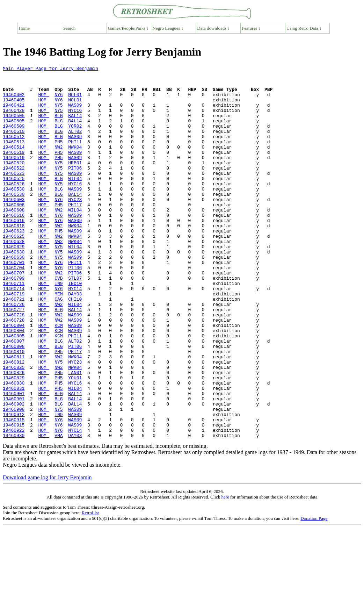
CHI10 (75, 346)
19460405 (14, 107)
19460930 (14, 510)
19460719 (14, 340)
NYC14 (75, 334)
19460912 (14, 485)
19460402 (14, 101)
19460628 (14, 277)
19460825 (14, 428)
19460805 (14, 390)
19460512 (14, 151)
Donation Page (314, 593)
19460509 (14, 138)
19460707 (14, 315)
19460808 (14, 403)
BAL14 (75, 126)
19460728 (14, 365)
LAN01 (75, 434)
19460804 (14, 378)
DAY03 (75, 340)
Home (24, 28)
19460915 (14, 491)
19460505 (14, 126)
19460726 (14, 352)
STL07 (75, 321)
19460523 (14, 195)
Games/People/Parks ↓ (128, 28)
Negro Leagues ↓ (168, 28)
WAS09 (75, 113)
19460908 (14, 478)
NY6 (59, 101)
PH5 (59, 157)
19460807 (14, 396)
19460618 (14, 258)
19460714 (14, 334)
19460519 (14, 170)
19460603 (14, 227)
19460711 (14, 327)
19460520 (14, 182)
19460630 (14, 289)
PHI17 (75, 233)
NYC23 (75, 227)
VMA (59, 510)
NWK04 (75, 164)
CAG (59, 346)
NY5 (59, 113)
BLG (59, 126)
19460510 (14, 145)
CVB (59, 321)
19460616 (14, 245)
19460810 (14, 409)
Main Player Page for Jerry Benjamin (50, 69)
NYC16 (75, 120)
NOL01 (75, 101)
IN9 (59, 327)
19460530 (14, 214)
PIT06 (75, 189)
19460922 (14, 503)
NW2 (59, 164)
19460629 (14, 283)
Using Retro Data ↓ (304, 28)
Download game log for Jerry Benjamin (47, 552)
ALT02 (75, 145)
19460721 (14, 346)
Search (69, 28)
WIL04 (75, 201)
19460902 (14, 472)
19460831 (14, 453)
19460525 (14, 201)
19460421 (14, 113)
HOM (43, 101)
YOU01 (75, 440)
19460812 (14, 422)
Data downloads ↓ (213, 28)
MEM (59, 340)
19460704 (14, 308)
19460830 (14, 447)
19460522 (14, 189)
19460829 (14, 440)
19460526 (14, 208)
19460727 (14, 359)
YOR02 (75, 138)
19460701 (14, 302)
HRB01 (75, 182)
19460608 (14, 239)
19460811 (14, 415)
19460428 (14, 120)
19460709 (14, 321)
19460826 (14, 434)
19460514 (14, 164)
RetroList (90, 587)
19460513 (14, 157)
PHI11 (75, 157)
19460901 (14, 459)
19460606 (14, 233)
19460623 (14, 264)
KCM (59, 378)
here (225, 571)
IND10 (75, 327)
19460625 (14, 271)
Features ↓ (251, 28)
